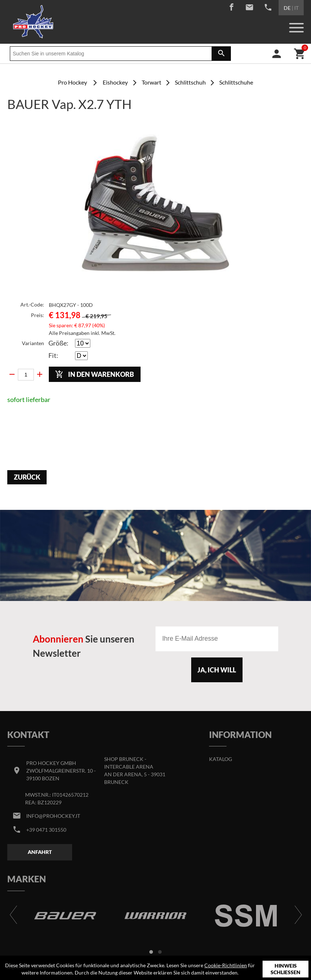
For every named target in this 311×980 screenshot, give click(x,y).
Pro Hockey (72, 82)
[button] (151, 952)
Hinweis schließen (286, 969)
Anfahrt (40, 852)
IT (296, 8)
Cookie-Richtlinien (226, 965)
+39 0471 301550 (46, 830)
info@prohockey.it (53, 816)
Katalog (221, 759)
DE (287, 8)
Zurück (27, 477)
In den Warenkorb (95, 374)
